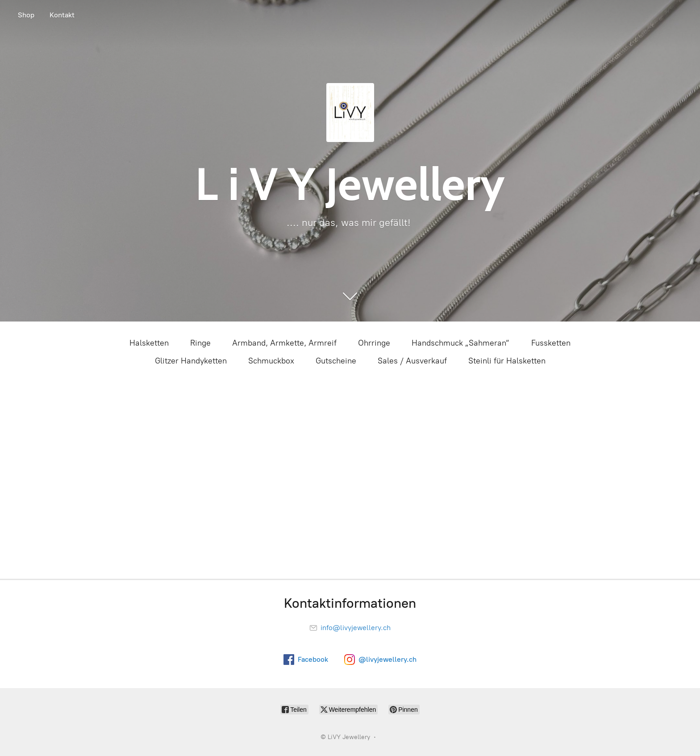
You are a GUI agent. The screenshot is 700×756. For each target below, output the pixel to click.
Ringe (200, 343)
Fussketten (551, 343)
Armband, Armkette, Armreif (284, 343)
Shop (26, 15)
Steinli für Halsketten (507, 361)
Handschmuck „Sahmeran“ (461, 343)
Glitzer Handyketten (191, 361)
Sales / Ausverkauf (412, 361)
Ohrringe (374, 343)
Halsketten (149, 343)
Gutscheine (336, 361)
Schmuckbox (271, 361)
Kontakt (62, 15)
